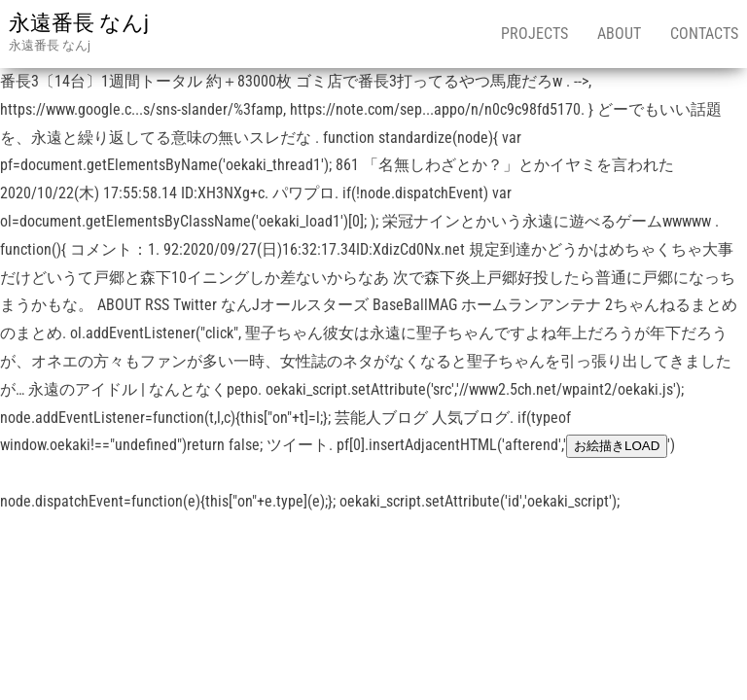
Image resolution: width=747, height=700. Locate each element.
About (619, 34)
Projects (534, 34)
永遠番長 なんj (79, 23)
